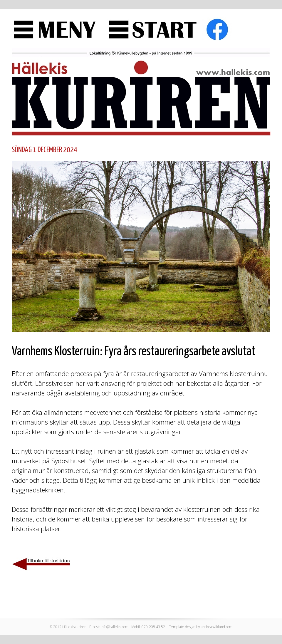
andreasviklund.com (217, 627)
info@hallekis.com (115, 627)
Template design (182, 627)
